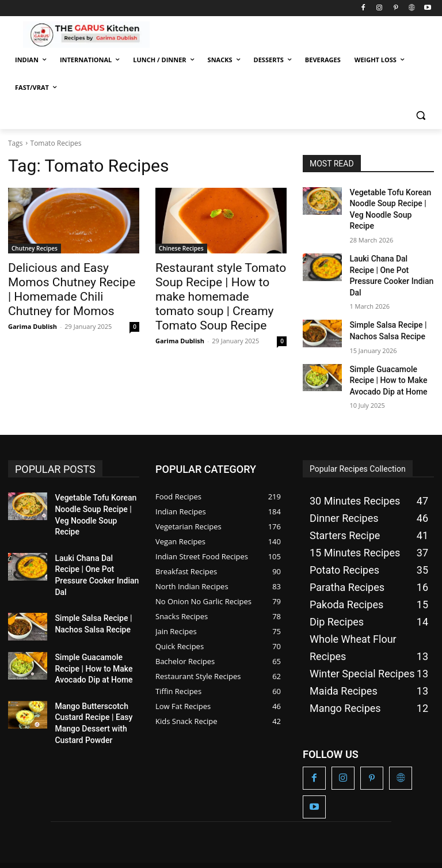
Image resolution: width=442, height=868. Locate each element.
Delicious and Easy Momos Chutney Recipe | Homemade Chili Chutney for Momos (71, 280)
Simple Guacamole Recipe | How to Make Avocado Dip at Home (391, 343)
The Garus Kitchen (45, 834)
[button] (420, 115)
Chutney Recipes (35, 248)
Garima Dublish (33, 307)
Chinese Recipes (181, 248)
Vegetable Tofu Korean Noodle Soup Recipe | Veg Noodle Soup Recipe (389, 202)
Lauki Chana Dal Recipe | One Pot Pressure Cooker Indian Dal (388, 252)
